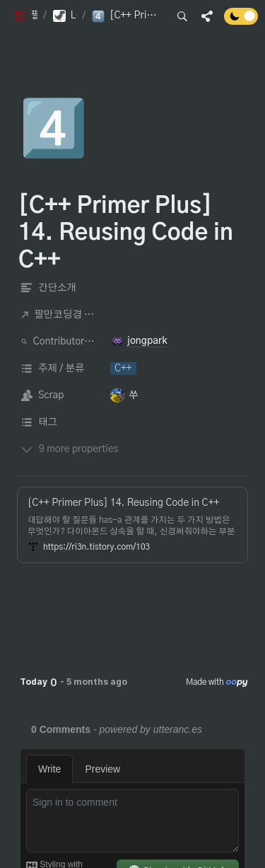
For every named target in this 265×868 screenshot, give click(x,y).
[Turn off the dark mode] (241, 21)
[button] (25, 16)
